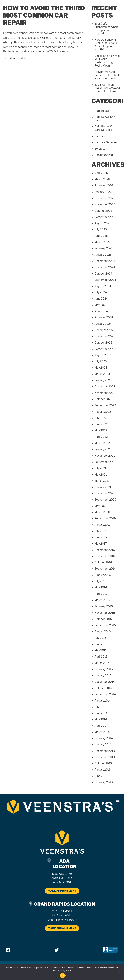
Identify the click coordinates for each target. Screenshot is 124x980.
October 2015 (103, 619)
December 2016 (105, 550)
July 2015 (100, 638)
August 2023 (103, 355)
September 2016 (105, 569)
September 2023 (105, 349)
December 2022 (105, 386)
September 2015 (105, 625)
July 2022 (100, 418)
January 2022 (103, 449)
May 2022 (101, 430)
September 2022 (105, 405)
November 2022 (105, 393)
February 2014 (104, 738)
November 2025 (105, 204)
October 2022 (103, 399)
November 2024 (105, 267)
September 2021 (105, 462)
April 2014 (101, 726)
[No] (120, 972)
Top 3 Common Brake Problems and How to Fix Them (107, 88)
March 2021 (102, 481)
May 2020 (101, 506)
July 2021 (100, 468)
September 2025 (105, 217)
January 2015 (103, 676)
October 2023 (103, 343)
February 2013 (104, 782)
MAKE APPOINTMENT (62, 891)
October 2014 (103, 688)
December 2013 (105, 751)
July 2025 (101, 229)
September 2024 (105, 280)
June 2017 (101, 537)
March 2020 (102, 512)
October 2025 (103, 211)
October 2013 (103, 763)
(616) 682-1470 (62, 874)
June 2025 (101, 236)
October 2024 (103, 274)
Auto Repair (102, 111)
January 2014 (103, 745)
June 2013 (101, 776)
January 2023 (103, 380)
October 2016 (103, 562)
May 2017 (101, 544)
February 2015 (104, 669)
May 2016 (101, 587)
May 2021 (101, 475)
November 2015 (105, 613)
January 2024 (103, 324)
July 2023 (101, 361)
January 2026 (103, 192)
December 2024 (105, 261)
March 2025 (102, 242)
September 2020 (105, 500)
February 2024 (104, 317)
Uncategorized (104, 155)
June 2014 (101, 713)
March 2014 (102, 732)
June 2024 (101, 299)
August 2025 (103, 223)
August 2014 (103, 701)
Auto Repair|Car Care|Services (104, 128)
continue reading (16, 59)
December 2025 (105, 198)
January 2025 (103, 255)
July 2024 (101, 292)
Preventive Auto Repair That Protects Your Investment (108, 75)
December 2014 (105, 682)
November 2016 (105, 556)
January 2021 (103, 487)
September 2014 (105, 694)
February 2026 (104, 186)
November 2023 (105, 336)
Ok (63, 976)
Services (100, 149)
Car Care (100, 136)
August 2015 (103, 631)
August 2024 (103, 286)
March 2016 (102, 600)
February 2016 (104, 606)
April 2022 (101, 437)
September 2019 (105, 518)
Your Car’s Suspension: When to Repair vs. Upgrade (106, 29)
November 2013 (105, 757)
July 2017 (100, 531)
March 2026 (102, 179)
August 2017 (103, 525)
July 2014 (100, 707)
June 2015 (101, 644)
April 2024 (101, 311)
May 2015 (101, 650)
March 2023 (102, 374)
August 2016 (103, 575)
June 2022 (101, 424)
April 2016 (101, 594)
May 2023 (101, 368)
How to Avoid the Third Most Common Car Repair (44, 15)
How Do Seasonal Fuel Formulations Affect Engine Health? (106, 45)
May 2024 (101, 305)
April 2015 (101, 657)
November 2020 (105, 493)
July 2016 (100, 581)
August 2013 (103, 770)
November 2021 (105, 456)
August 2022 (103, 412)
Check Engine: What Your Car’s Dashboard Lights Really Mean (107, 61)
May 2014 (101, 719)
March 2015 (102, 663)
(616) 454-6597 (62, 911)
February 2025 (104, 248)
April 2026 (101, 173)
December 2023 (105, 330)
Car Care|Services (106, 142)
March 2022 (102, 443)
